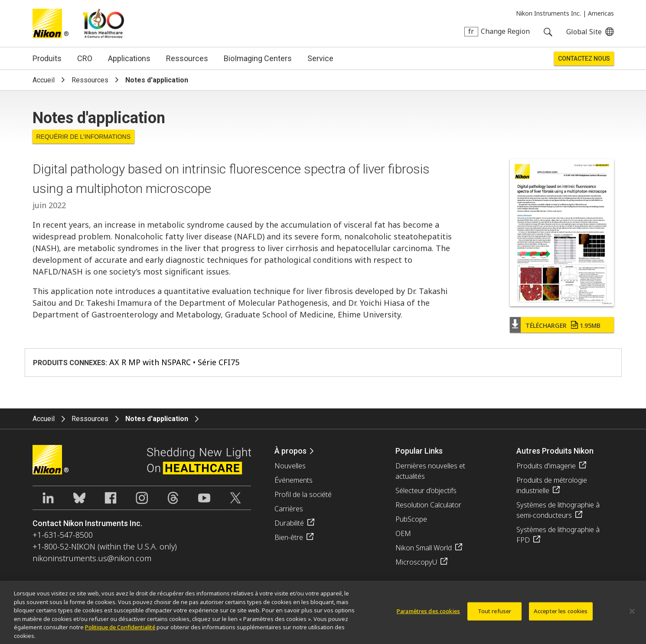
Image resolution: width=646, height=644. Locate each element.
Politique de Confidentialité (120, 631)
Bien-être (289, 537)
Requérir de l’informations (84, 137)
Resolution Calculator (428, 505)
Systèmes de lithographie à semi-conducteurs (558, 510)
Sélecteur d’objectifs (426, 490)
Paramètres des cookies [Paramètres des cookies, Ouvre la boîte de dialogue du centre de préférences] (428, 615)
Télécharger (563, 325)
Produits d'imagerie (546, 466)
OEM (403, 533)
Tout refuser (495, 615)
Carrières (289, 509)
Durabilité (289, 523)
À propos (290, 451)
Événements (294, 480)
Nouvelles (290, 466)
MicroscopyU (416, 562)
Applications (129, 58)
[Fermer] (632, 615)
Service (320, 58)
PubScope (411, 519)
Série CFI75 (219, 362)
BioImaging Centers (258, 58)
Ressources (187, 58)
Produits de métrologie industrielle (552, 485)
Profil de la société (303, 494)
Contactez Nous (584, 59)
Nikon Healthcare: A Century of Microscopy (103, 23)
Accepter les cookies (561, 615)
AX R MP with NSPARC (150, 362)
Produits (47, 58)
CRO (85, 58)
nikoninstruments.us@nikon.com (92, 558)
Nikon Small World (424, 548)
